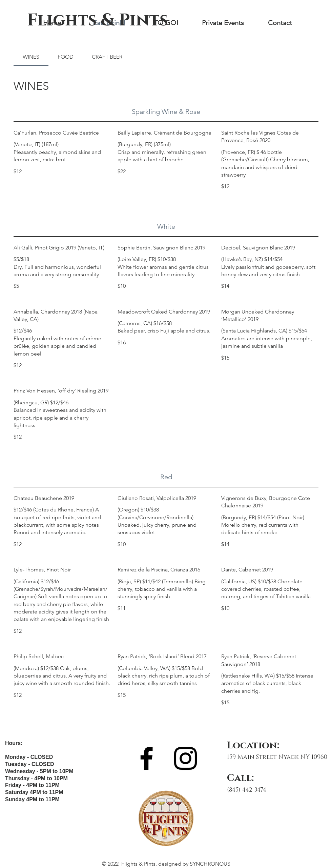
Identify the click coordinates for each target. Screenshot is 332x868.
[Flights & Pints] (98, 20)
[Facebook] (147, 758)
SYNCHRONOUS (210, 864)
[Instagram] (185, 758)
